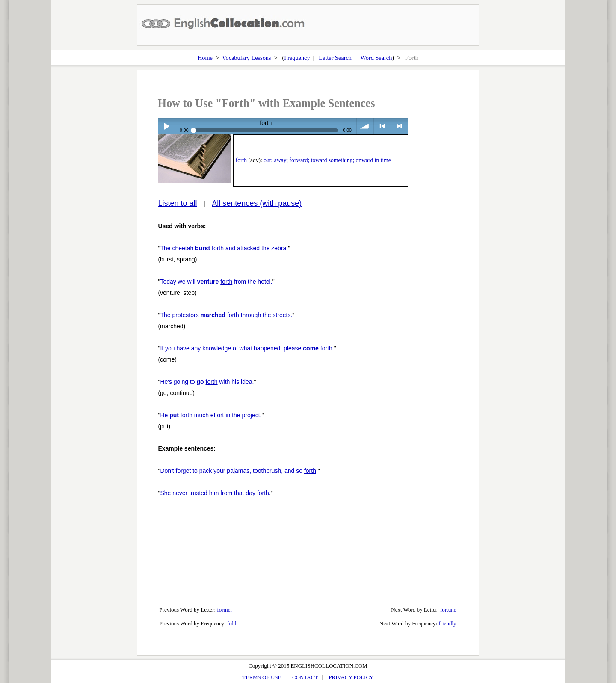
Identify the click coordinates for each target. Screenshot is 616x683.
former (225, 610)
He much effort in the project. (211, 415)
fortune (448, 610)
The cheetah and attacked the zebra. (224, 248)
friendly (447, 623)
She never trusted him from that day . (215, 493)
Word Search (376, 58)
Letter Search (335, 58)
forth (241, 160)
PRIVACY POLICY (351, 677)
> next (399, 126)
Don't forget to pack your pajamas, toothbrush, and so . (239, 471)
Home (205, 58)
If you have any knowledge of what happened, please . (247, 348)
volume (365, 126)
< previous (382, 126)
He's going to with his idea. (207, 382)
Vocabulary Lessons (247, 58)
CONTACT (305, 677)
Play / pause (166, 126)
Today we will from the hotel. (216, 282)
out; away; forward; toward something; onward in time (327, 160)
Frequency (297, 58)
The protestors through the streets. (226, 315)
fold (232, 623)
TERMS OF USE (262, 677)
